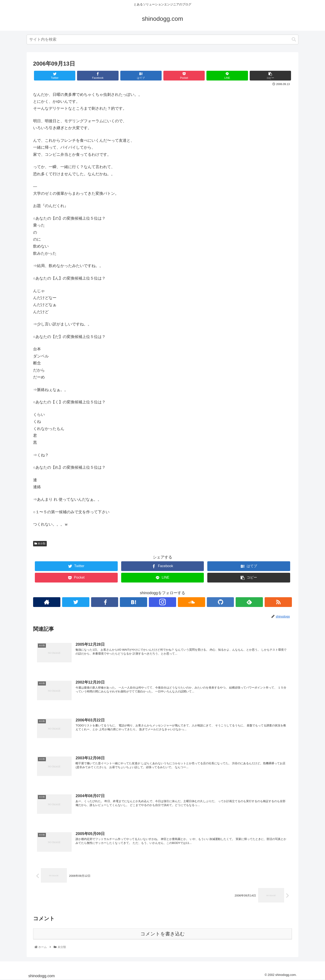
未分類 (40, 544)
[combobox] (162, 39)
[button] (294, 39)
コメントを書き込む (163, 934)
